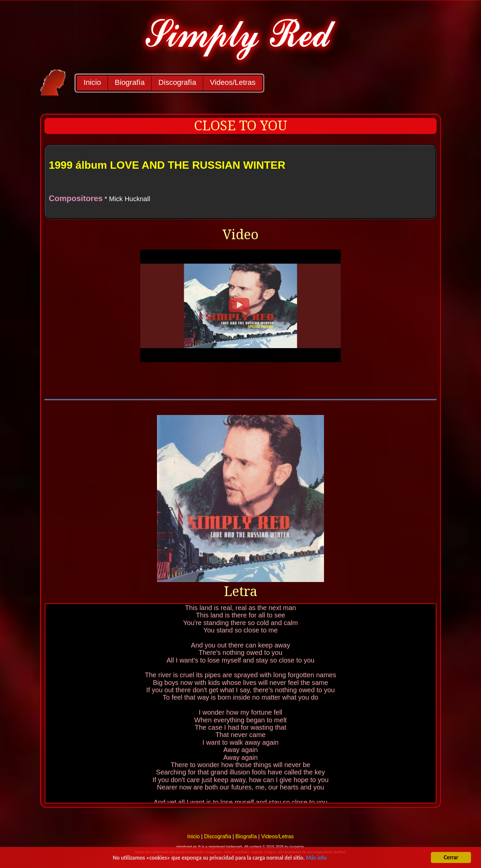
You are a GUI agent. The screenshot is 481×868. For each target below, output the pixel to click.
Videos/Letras (233, 82)
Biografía (130, 82)
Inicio (92, 82)
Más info (316, 859)
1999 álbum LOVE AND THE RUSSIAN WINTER (167, 165)
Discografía (177, 82)
